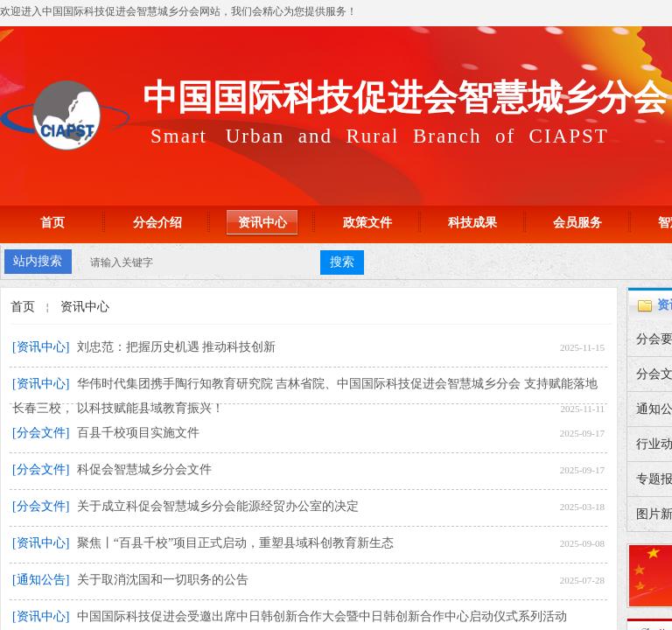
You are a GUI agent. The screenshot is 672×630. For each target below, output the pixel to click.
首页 (52, 223)
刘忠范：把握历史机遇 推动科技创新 (177, 347)
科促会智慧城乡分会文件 (144, 469)
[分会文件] (41, 433)
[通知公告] (41, 580)
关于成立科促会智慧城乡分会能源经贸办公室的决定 (218, 506)
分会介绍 (157, 223)
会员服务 (577, 223)
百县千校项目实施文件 (138, 433)
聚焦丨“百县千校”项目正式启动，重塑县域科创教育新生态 (235, 543)
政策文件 (367, 223)
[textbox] (202, 262)
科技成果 (472, 223)
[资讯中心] (41, 347)
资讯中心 (262, 223)
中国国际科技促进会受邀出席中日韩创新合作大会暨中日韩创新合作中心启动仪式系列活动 (322, 616)
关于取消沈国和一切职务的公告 (163, 580)
